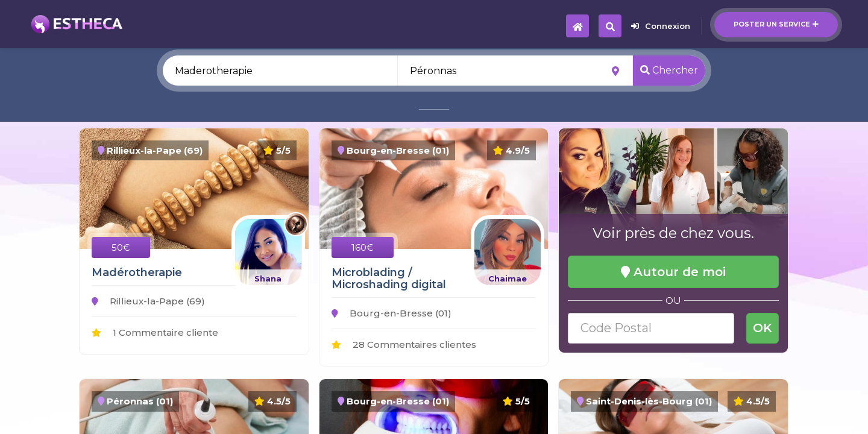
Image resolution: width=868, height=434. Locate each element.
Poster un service (776, 24)
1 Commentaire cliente (155, 332)
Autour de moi (673, 272)
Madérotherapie (137, 272)
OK (763, 328)
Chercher (669, 70)
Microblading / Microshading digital (389, 278)
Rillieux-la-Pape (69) (148, 301)
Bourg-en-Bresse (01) (392, 313)
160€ (363, 247)
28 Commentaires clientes (404, 344)
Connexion (661, 26)
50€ (121, 247)
